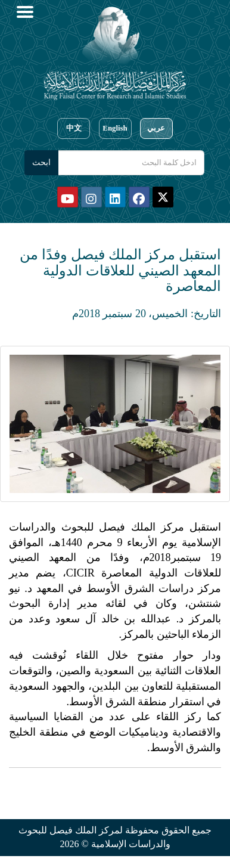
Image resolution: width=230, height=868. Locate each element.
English (115, 128)
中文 (74, 128)
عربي (156, 128)
